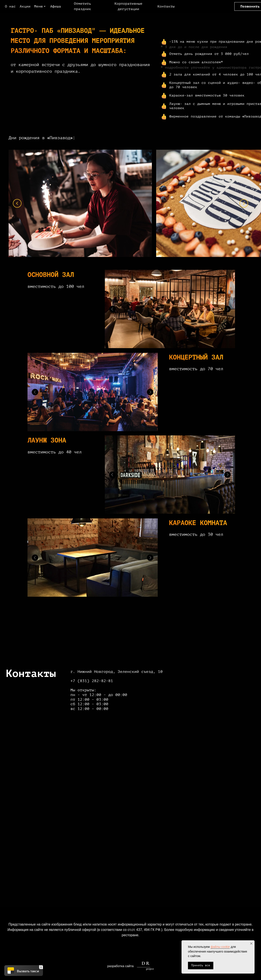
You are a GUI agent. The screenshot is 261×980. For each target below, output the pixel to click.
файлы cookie (220, 947)
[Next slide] (244, 203)
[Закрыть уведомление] (251, 944)
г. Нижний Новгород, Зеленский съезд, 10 (117, 672)
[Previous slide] (17, 203)
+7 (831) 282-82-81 (92, 681)
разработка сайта (121, 966)
